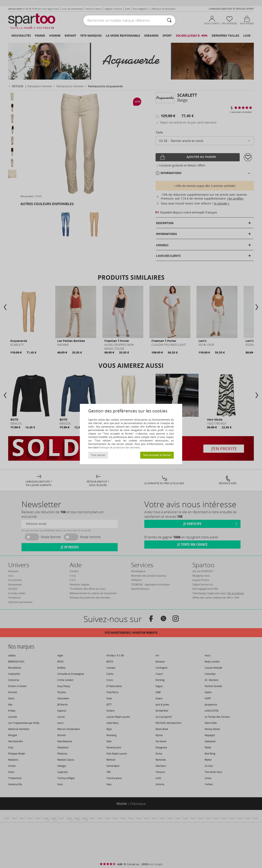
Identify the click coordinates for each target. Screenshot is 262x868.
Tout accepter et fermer (157, 455)
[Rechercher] (169, 20)
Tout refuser (98, 455)
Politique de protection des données (120, 447)
